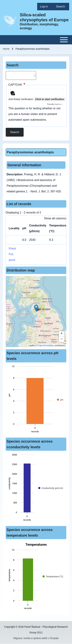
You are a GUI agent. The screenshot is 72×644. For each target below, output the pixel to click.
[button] (36, 308)
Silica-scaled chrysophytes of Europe (44, 17)
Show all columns (55, 218)
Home (6, 49)
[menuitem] (45, 7)
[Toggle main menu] (36, 40)
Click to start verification (50, 99)
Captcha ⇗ (55, 104)
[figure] (36, 400)
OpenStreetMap (46, 346)
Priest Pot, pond (12, 254)
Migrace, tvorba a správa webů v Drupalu (36, 638)
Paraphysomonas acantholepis (30, 152)
